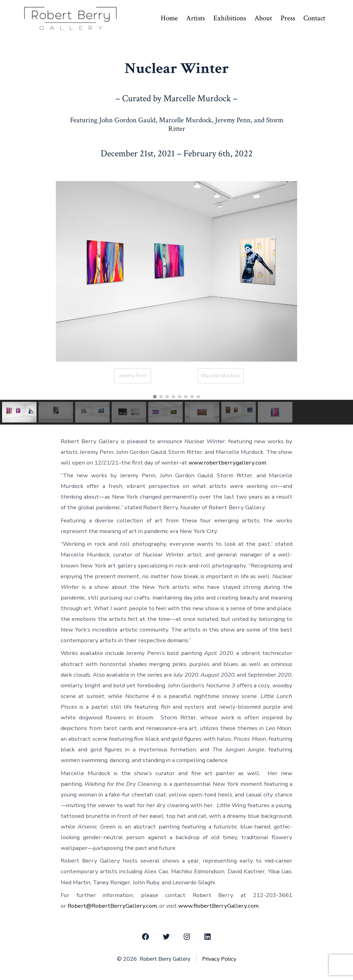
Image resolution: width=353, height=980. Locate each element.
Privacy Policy (219, 959)
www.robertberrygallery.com (227, 463)
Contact (314, 18)
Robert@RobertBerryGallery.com (112, 906)
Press (288, 18)
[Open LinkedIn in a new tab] (208, 937)
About (263, 18)
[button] (155, 397)
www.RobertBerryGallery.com (218, 906)
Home (169, 18)
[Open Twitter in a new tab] (166, 937)
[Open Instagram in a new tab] (187, 937)
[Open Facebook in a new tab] (145, 937)
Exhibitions (230, 18)
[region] (176, 298)
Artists (195, 18)
